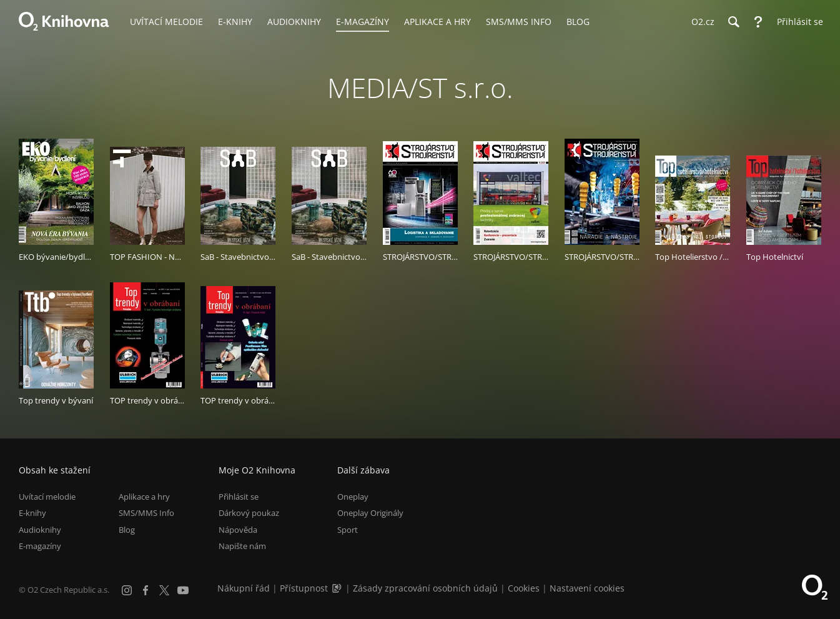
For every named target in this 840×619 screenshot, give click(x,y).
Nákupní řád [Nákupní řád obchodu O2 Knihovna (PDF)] (244, 588)
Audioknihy (40, 530)
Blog (127, 530)
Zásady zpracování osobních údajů (425, 588)
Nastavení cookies (587, 588)
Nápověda (238, 530)
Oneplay (353, 497)
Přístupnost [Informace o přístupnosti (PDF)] (304, 588)
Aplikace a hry (144, 497)
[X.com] (164, 590)
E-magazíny (40, 546)
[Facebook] (146, 590)
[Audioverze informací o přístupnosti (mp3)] (338, 588)
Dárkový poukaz (249, 513)
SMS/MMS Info (146, 513)
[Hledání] (733, 22)
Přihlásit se (239, 497)
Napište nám (242, 546)
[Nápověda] (758, 22)
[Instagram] (127, 590)
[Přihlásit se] (797, 22)
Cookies (524, 588)
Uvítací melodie (47, 497)
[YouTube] (183, 590)
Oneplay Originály (370, 513)
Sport (348, 530)
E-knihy (32, 513)
